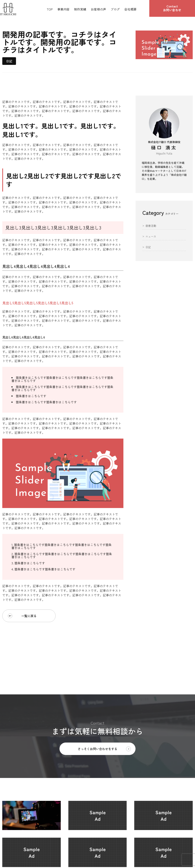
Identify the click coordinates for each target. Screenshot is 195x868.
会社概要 (130, 9)
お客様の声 (98, 9)
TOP (50, 9)
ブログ (115, 9)
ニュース (151, 237)
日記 (9, 61)
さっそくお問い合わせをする (104, 749)
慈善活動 (151, 226)
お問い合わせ (172, 8)
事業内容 (63, 9)
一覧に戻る (22, 616)
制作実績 (80, 9)
